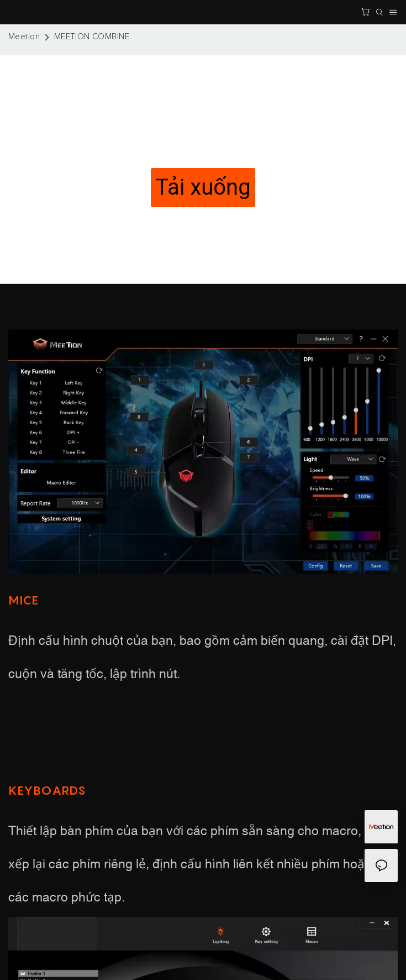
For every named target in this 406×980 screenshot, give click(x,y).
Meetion (24, 37)
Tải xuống (203, 187)
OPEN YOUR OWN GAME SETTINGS (203, 148)
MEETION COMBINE (92, 37)
